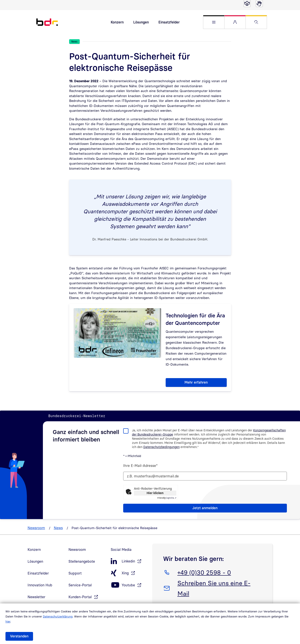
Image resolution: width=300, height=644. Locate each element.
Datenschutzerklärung (58, 616)
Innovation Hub (40, 587)
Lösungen (141, 23)
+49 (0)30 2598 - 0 (204, 573)
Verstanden (19, 636)
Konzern (117, 23)
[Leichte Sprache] (247, 4)
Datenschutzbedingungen (161, 448)
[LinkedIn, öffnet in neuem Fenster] (129, 563)
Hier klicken (155, 494)
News (58, 529)
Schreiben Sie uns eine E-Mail (214, 589)
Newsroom (36, 529)
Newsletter (36, 598)
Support (75, 575)
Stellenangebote (82, 563)
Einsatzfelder (169, 23)
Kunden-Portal (80, 598)
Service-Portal (80, 587)
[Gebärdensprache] (259, 4)
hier (8, 621)
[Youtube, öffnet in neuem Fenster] (129, 587)
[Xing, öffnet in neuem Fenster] (129, 575)
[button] (214, 23)
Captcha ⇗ (167, 499)
